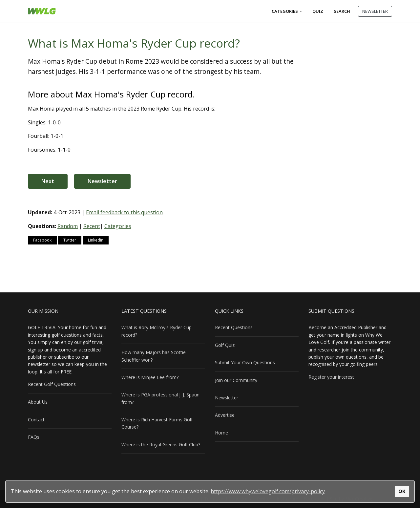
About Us (38, 402)
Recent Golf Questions (52, 384)
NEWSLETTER (375, 11)
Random (68, 226)
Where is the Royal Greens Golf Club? (161, 444)
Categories (285, 11)
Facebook (42, 240)
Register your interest (331, 377)
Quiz (318, 11)
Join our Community (236, 380)
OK (402, 491)
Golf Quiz (225, 345)
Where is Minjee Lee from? (150, 377)
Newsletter (102, 181)
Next (48, 181)
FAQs (34, 437)
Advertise (225, 415)
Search (342, 11)
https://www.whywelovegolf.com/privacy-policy (268, 491)
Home (221, 433)
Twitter (70, 240)
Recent (92, 226)
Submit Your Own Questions (245, 362)
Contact (36, 420)
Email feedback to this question (124, 212)
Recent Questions (234, 327)
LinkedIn (96, 240)
